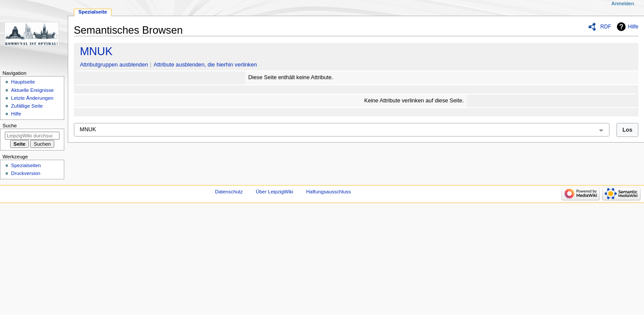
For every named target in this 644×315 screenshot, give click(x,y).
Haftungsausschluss (328, 192)
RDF (606, 27)
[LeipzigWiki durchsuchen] (32, 136)
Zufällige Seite (27, 106)
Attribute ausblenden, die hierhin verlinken (205, 65)
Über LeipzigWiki (275, 192)
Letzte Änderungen (32, 98)
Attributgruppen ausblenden (114, 65)
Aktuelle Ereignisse (32, 90)
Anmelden (623, 3)
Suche (10, 126)
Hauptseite (23, 82)
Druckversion (26, 173)
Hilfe (633, 27)
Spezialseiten (26, 165)
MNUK (96, 51)
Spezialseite (93, 12)
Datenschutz (229, 192)
